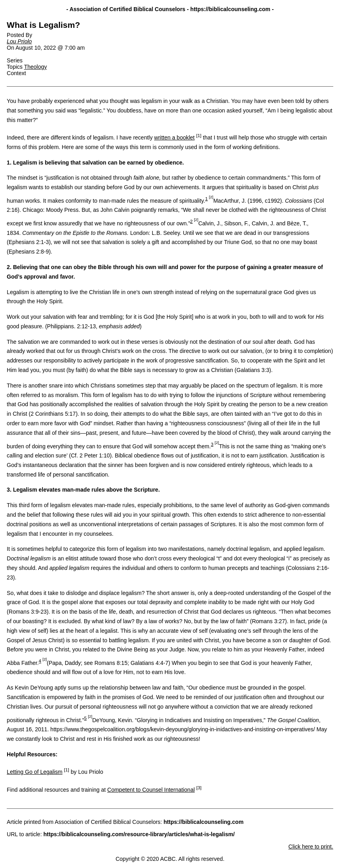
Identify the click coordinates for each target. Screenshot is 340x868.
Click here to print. (311, 847)
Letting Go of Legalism (35, 772)
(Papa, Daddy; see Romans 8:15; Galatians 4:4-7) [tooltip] (109, 663)
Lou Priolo (19, 41)
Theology (35, 67)
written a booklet (174, 138)
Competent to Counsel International (151, 790)
